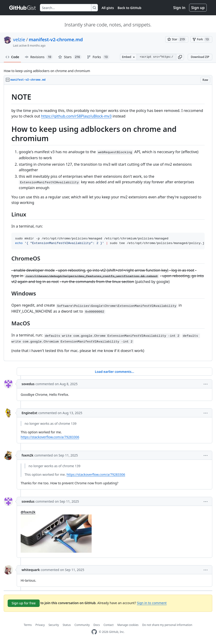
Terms (28, 625)
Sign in (179, 8)
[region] (108, 223)
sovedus (28, 384)
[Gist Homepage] (23, 8)
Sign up (198, 8)
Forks (98, 57)
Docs (97, 625)
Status (67, 625)
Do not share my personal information (167, 625)
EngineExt (29, 413)
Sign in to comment (152, 603)
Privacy (40, 625)
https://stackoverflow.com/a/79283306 (50, 437)
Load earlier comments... (114, 372)
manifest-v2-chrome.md (56, 40)
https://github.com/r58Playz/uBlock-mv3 (76, 116)
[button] (180, 57)
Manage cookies (128, 625)
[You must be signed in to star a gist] (177, 39)
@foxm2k (28, 512)
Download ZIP (200, 57)
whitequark (31, 570)
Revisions (39, 57)
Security (54, 625)
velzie (19, 40)
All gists (108, 8)
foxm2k (27, 455)
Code (12, 57)
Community (82, 625)
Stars (70, 57)
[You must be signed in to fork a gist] (201, 39)
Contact (108, 625)
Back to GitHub (129, 8)
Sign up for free (24, 603)
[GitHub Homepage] (94, 632)
